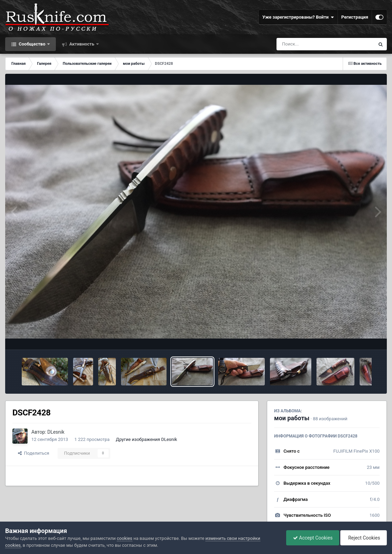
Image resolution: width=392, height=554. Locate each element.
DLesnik (56, 432)
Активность (82, 44)
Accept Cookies (311, 538)
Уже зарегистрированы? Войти (298, 17)
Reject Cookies (363, 538)
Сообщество (32, 44)
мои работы (292, 418)
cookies (125, 538)
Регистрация (355, 17)
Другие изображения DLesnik (146, 439)
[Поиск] (313, 44)
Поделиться (34, 453)
